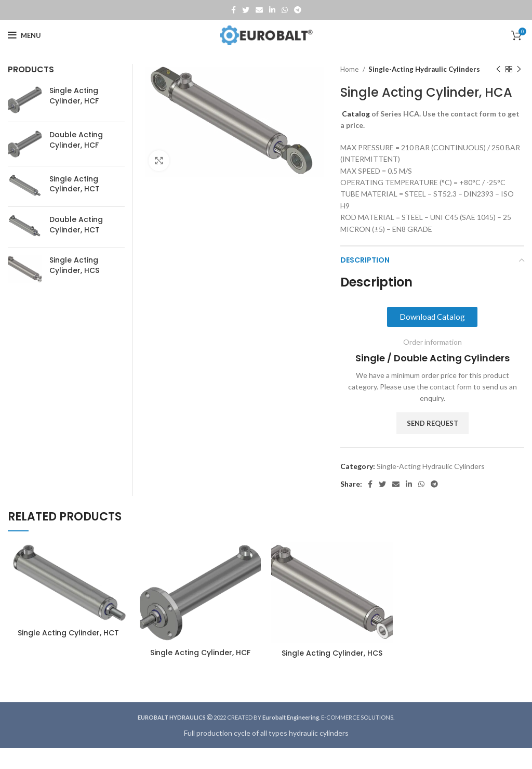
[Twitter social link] (246, 10)
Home (350, 69)
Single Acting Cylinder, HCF (74, 96)
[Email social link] (259, 10)
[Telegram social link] (298, 10)
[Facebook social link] (234, 10)
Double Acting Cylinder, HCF (76, 140)
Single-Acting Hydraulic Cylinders (424, 69)
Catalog (356, 114)
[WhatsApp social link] (285, 10)
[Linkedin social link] (272, 10)
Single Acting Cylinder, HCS (74, 265)
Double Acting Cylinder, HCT (76, 225)
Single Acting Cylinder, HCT (75, 184)
